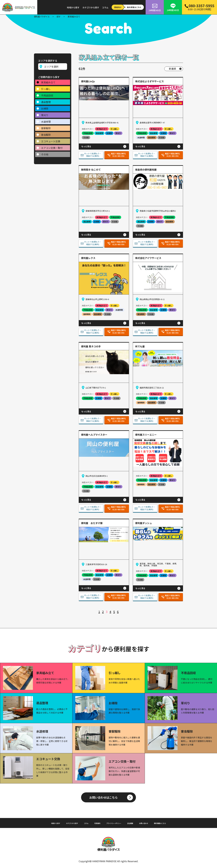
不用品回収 (47, 94)
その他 (45, 153)
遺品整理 (46, 101)
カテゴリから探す (91, 7)
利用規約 (94, 823)
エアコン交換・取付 (52, 147)
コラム (105, 7)
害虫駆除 (46, 134)
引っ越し (46, 88)
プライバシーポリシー (115, 823)
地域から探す (73, 7)
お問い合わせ (152, 823)
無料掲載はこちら (172, 823)
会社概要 (135, 823)
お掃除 (45, 107)
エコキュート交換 (51, 140)
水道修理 (46, 120)
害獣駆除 (46, 127)
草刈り (45, 114)
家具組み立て (48, 81)
